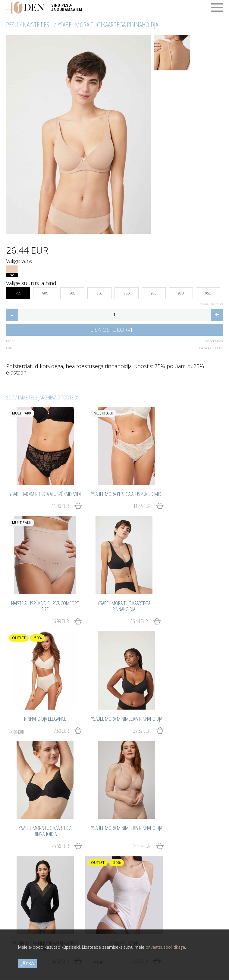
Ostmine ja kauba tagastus (32, 861)
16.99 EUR (199, 504)
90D (181, 291)
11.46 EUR (52, 504)
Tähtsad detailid (132, 861)
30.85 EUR (126, 718)
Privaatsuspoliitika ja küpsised (35, 881)
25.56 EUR (52, 718)
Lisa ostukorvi (111, 330)
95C (208, 291)
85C (99, 291)
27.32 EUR (199, 611)
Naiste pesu (38, 25)
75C (18, 291)
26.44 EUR (52, 611)
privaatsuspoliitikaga (165, 947)
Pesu (12, 25)
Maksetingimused (23, 868)
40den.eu (136, 900)
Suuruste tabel (212, 304)
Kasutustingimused (24, 874)
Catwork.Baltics (142, 916)
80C (45, 291)
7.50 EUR (108, 611)
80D (72, 291)
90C (154, 291)
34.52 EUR (199, 718)
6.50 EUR (35, 820)
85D (127, 291)
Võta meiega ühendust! (28, 900)
